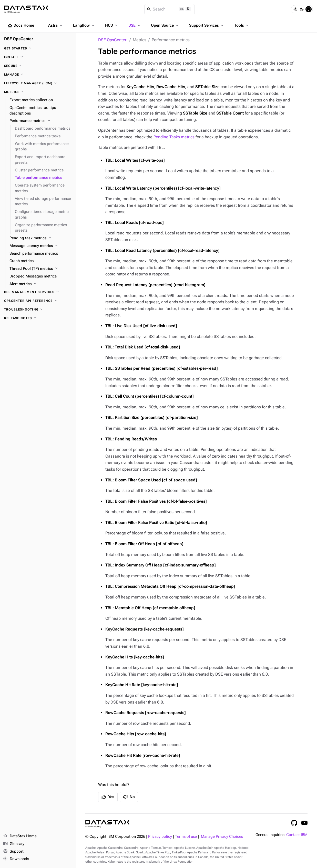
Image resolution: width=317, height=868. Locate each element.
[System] (309, 9)
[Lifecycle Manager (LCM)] (38, 83)
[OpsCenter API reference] (38, 301)
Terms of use (186, 837)
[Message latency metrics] (41, 246)
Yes (108, 797)
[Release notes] (38, 318)
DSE (135, 25)
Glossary (14, 844)
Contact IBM (297, 835)
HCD (112, 25)
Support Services (207, 25)
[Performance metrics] (41, 121)
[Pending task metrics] (41, 238)
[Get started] (38, 48)
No (129, 797)
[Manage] (38, 75)
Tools (242, 25)
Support (13, 852)
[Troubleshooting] (38, 309)
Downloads (16, 859)
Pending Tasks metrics (174, 137)
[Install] (38, 57)
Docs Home (21, 26)
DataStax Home (20, 836)
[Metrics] (38, 92)
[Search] (170, 9)
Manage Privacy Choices (222, 837)
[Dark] (302, 9)
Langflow (84, 25)
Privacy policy (160, 837)
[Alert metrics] (41, 284)
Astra (56, 25)
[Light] (295, 9)
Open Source (165, 25)
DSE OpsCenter (112, 40)
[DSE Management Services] (38, 292)
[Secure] (38, 66)
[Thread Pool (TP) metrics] (41, 269)
